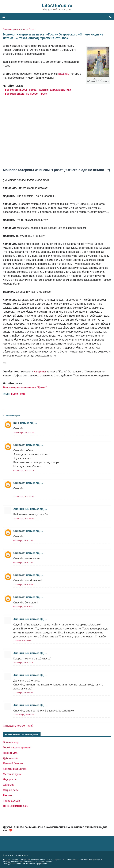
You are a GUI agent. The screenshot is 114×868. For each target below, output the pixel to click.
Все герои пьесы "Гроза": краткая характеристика (38, 90)
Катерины (40, 372)
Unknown (19, 445)
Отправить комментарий (18, 726)
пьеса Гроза (28, 29)
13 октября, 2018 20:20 (24, 497)
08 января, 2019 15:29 (23, 607)
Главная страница (12, 29)
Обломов (9, 785)
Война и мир (11, 742)
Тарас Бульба (11, 801)
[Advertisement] (57, 132)
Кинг (16, 423)
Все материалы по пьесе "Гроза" (26, 94)
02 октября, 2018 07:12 (24, 471)
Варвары (64, 74)
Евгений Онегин (13, 764)
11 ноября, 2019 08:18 (23, 693)
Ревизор (8, 795)
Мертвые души (12, 774)
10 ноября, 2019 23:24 (23, 663)
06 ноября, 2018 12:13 (23, 541)
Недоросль (10, 779)
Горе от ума (10, 753)
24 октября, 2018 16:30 (24, 519)
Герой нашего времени (17, 748)
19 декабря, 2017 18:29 (24, 433)
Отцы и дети (11, 790)
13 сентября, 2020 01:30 (24, 715)
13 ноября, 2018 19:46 (23, 585)
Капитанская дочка (15, 769)
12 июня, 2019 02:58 (22, 641)
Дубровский (10, 758)
